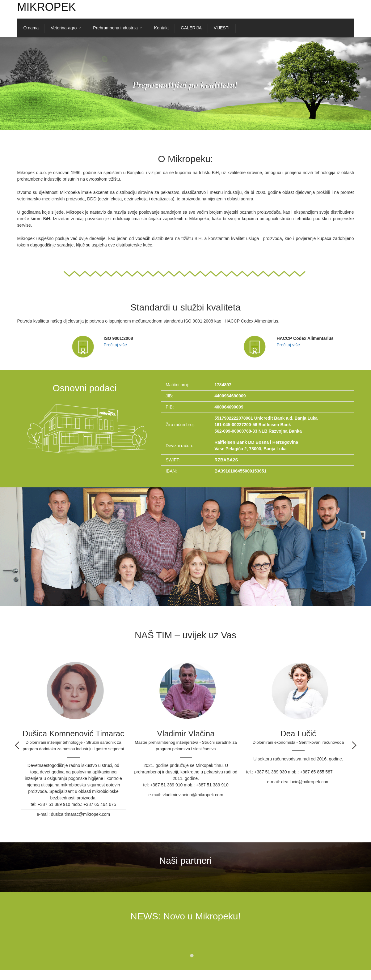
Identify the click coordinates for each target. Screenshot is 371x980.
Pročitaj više (115, 345)
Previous (17, 745)
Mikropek (47, 7)
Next (354, 745)
